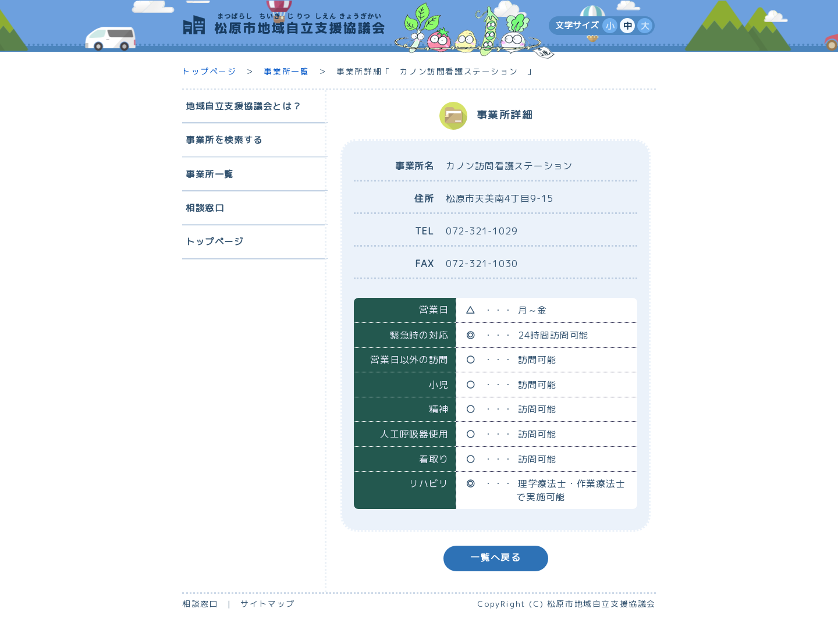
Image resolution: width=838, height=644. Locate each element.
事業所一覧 (286, 71)
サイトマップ (268, 604)
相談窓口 (200, 604)
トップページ (210, 71)
